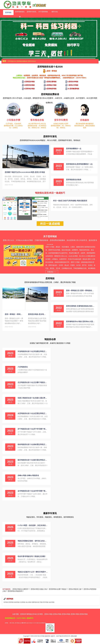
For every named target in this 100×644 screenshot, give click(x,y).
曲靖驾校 (17, 603)
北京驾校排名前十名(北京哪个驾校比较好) (33, 383)
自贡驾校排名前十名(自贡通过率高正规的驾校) (33, 414)
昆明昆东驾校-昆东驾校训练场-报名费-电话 (37, 315)
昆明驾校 (8, 12)
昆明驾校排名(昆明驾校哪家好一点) (79, 164)
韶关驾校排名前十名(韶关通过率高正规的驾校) (33, 460)
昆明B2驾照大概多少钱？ (39, 590)
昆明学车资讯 (31, 12)
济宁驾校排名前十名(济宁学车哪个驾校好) (33, 429)
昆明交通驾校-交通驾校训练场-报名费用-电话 (80, 306)
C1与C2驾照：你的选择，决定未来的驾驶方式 (33, 526)
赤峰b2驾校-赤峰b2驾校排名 (28, 476)
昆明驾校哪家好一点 (74, 149)
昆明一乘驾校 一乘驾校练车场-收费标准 (14, 315)
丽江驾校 (40, 603)
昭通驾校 (34, 603)
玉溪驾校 (23, 603)
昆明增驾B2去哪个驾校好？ (58, 590)
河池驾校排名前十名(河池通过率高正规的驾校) (33, 352)
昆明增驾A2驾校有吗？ (16, 592)
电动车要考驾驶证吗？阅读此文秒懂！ (32, 557)
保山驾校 (28, 603)
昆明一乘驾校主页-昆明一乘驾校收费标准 (80, 291)
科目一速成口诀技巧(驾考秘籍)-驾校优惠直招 (70, 201)
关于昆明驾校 (43, 12)
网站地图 (74, 637)
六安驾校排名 (23, 367)
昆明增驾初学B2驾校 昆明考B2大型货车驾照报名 (80, 322)
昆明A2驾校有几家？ (76, 590)
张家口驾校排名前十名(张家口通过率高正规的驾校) (33, 398)
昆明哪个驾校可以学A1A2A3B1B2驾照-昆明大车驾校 (25, 173)
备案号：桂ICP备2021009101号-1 (61, 637)
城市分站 (55, 12)
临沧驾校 (52, 603)
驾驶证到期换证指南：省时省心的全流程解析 (33, 541)
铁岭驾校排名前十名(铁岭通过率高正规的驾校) (33, 445)
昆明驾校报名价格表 (74, 180)
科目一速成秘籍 (50, 224)
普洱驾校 (46, 603)
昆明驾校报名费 (20, 13)
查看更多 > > (52, 272)
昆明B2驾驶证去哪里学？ (21, 590)
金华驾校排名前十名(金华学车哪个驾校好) (33, 491)
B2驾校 (6, 603)
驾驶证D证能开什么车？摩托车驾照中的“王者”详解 (33, 572)
